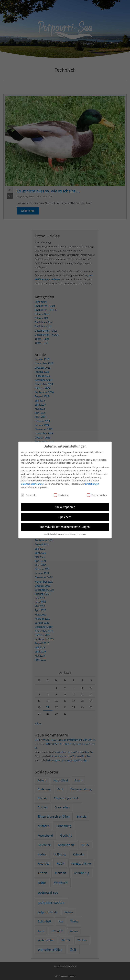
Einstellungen (92, 484)
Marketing (61, 495)
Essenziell (28, 495)
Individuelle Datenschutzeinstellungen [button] (65, 527)
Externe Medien (97, 495)
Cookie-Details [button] (50, 534)
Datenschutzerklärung (32, 484)
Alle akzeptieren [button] (65, 507)
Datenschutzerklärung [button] (67, 534)
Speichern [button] (65, 517)
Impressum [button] (81, 534)
